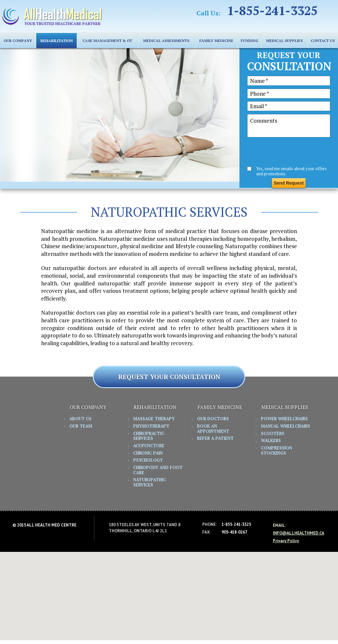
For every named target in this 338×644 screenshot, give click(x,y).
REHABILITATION (57, 41)
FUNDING (250, 41)
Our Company (18, 41)
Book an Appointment (213, 429)
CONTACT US (323, 41)
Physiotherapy (151, 426)
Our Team (81, 426)
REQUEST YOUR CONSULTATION (169, 377)
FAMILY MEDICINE (216, 41)
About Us (80, 419)
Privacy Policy (286, 541)
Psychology (148, 460)
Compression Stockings (277, 451)
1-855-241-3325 (272, 11)
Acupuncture (149, 446)
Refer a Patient (215, 439)
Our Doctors (213, 419)
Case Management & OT (107, 41)
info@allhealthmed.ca (299, 533)
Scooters (273, 434)
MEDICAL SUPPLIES (284, 41)
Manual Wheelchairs (286, 426)
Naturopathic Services (150, 483)
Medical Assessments (166, 41)
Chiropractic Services (149, 436)
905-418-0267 (234, 532)
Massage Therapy (154, 419)
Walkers (271, 441)
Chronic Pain (148, 453)
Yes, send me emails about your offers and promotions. (291, 171)
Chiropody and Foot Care (158, 470)
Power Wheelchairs (284, 419)
